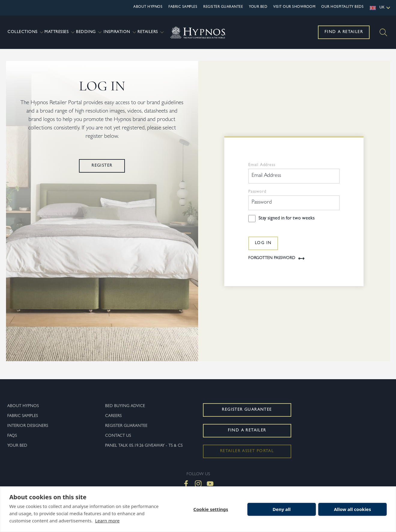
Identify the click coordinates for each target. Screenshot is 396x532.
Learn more (107, 521)
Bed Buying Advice (125, 412)
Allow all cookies (352, 509)
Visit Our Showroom (294, 7)
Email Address (262, 171)
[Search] (383, 32)
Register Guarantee (223, 7)
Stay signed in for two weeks (287, 225)
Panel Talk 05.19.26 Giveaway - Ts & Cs (144, 452)
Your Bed (258, 7)
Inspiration (120, 32)
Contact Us (118, 442)
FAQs (12, 442)
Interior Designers (28, 432)
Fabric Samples (183, 7)
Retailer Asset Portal (247, 457)
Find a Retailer (344, 32)
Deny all (282, 509)
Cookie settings (211, 509)
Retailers (151, 32)
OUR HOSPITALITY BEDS (342, 7)
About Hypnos (148, 7)
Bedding (89, 32)
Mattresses (59, 32)
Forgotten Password (277, 264)
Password (257, 198)
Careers (113, 422)
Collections (25, 32)
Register (102, 172)
